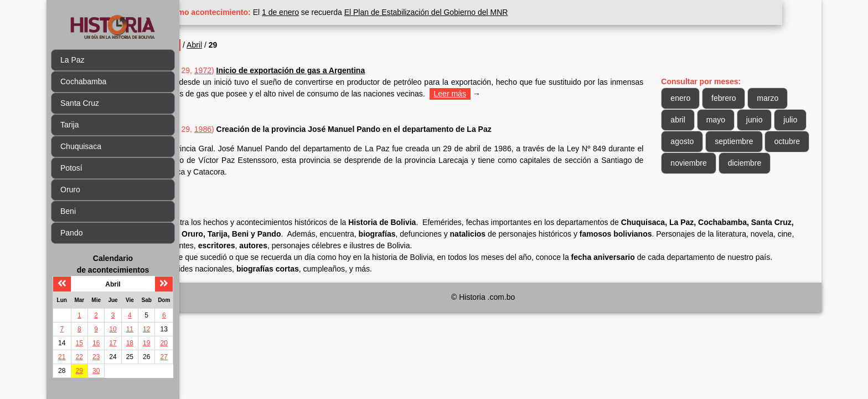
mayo (725, 120)
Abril (234, 45)
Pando (71, 233)
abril (688, 120)
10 (113, 329)
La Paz (73, 60)
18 (130, 343)
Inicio (206, 45)
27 (164, 357)
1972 (242, 70)
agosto (727, 141)
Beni (68, 211)
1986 (242, 129)
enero (690, 98)
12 (146, 329)
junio (764, 120)
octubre (693, 163)
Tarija (69, 125)
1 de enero (320, 12)
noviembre (745, 163)
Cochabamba (83, 81)
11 (130, 329)
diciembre (697, 185)
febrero (733, 98)
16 (96, 343)
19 (146, 343)
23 (96, 357)
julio (687, 141)
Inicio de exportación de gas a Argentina (330, 70)
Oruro (70, 190)
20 (164, 343)
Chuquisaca (81, 146)
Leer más (524, 94)
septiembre (779, 141)
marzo (777, 98)
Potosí (71, 168)
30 (96, 371)
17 (113, 343)
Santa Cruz (80, 103)
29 (79, 371)
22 (79, 357)
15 (79, 343)
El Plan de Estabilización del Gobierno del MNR (465, 12)
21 (62, 357)
